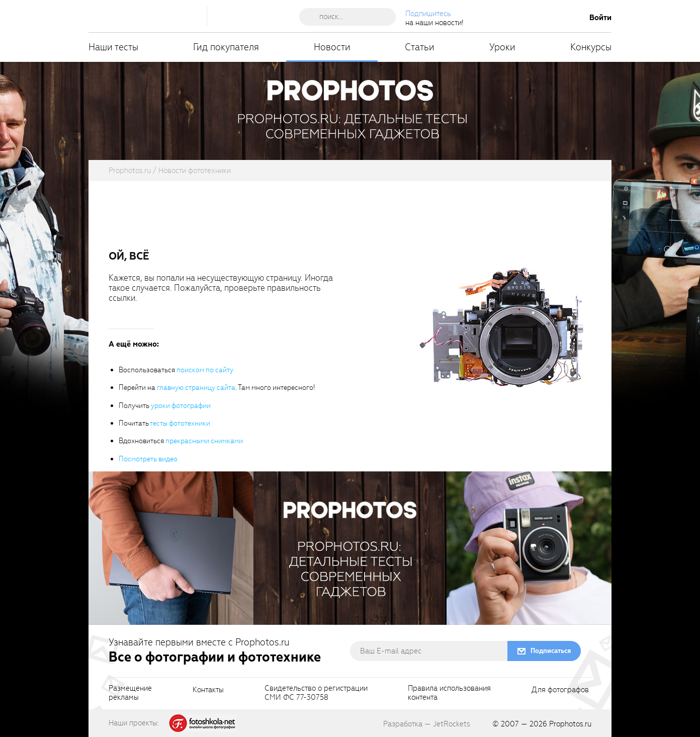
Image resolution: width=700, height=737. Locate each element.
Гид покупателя (226, 47)
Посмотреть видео (148, 459)
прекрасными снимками (204, 441)
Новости (332, 47)
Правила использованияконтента (449, 693)
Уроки (502, 47)
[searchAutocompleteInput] (351, 17)
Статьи (420, 47)
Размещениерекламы (130, 693)
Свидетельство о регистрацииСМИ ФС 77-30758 (316, 693)
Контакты (208, 690)
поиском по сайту (205, 370)
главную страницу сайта (196, 388)
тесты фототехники (180, 423)
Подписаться (551, 651)
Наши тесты (113, 47)
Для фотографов (560, 690)
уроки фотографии (181, 406)
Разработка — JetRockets (427, 724)
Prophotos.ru (570, 724)
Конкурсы (591, 47)
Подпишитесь (428, 14)
